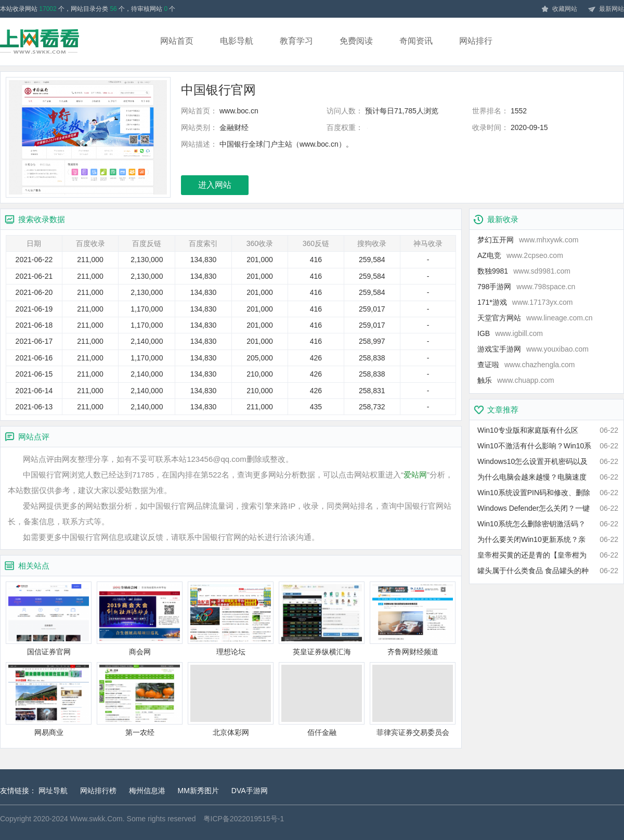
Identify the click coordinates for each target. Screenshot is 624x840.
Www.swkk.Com (96, 819)
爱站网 (415, 475)
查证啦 (526, 365)
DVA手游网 (250, 791)
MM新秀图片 (198, 791)
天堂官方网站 (535, 318)
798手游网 (526, 287)
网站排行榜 (98, 791)
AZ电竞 (520, 255)
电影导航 (237, 41)
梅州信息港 (147, 791)
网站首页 (177, 41)
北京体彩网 (231, 699)
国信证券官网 (49, 619)
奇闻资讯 (416, 41)
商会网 (140, 619)
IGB (510, 333)
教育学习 (296, 41)
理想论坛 (231, 619)
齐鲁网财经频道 (413, 619)
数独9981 (524, 271)
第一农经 (140, 699)
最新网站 (606, 9)
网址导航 (53, 791)
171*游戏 (525, 302)
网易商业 (49, 699)
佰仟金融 (322, 699)
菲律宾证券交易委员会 (413, 699)
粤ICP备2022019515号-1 (244, 819)
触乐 (516, 380)
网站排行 (476, 41)
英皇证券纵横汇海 (322, 619)
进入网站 (215, 185)
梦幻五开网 (528, 240)
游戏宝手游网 (533, 349)
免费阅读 (356, 41)
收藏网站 (559, 9)
